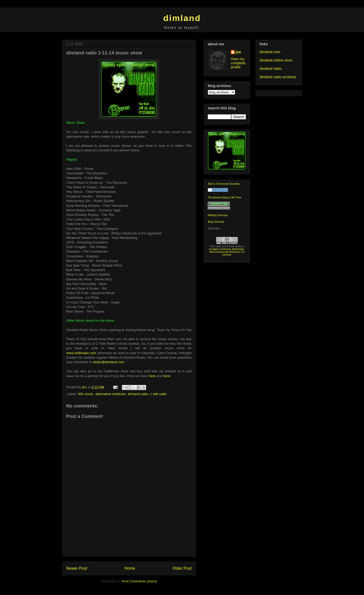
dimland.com (270, 52)
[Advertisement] (129, 545)
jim (238, 52)
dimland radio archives (278, 77)
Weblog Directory (218, 215)
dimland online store (276, 60)
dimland (182, 18)
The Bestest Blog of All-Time (224, 198)
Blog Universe (216, 222)
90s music (86, 394)
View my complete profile (238, 63)
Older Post (182, 568)
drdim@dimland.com (109, 362)
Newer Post (77, 568)
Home (130, 568)
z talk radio (158, 394)
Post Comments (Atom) (140, 581)
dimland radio (138, 394)
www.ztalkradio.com (81, 353)
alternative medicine (111, 394)
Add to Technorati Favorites (224, 184)
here (153, 376)
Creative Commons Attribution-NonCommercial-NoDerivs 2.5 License (227, 252)
